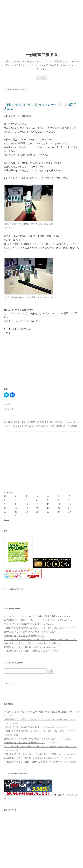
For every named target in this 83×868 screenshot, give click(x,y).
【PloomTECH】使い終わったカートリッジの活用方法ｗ (40, 107)
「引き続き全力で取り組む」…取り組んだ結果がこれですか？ (33, 651)
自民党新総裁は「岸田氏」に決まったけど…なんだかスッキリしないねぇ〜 (39, 620)
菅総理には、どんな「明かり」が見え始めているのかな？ (31, 647)
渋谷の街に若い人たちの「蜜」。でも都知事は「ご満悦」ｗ (32, 643)
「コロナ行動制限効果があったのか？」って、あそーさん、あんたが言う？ (39, 628)
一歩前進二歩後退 (41, 55)
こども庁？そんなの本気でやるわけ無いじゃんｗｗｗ (29, 624)
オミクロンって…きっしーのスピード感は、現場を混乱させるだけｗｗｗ (38, 616)
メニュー (41, 77)
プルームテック (23, 422)
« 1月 (6, 519)
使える (28, 426)
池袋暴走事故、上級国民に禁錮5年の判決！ (24, 636)
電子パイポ (48, 426)
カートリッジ (66, 422)
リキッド (19, 426)
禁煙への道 (36, 422)
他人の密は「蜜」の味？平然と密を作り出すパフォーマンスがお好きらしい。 (40, 639)
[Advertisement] (41, 24)
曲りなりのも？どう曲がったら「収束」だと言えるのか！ (31, 632)
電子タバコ (48, 422)
